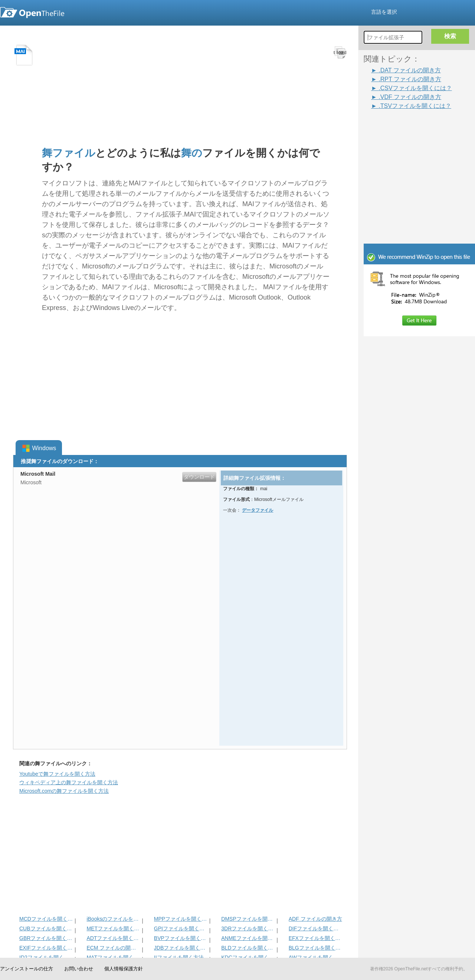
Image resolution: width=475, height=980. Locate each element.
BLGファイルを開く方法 (316, 948)
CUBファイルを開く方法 (46, 928)
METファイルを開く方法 (113, 928)
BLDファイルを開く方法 (248, 948)
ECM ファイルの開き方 (113, 948)
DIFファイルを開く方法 (316, 928)
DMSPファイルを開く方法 (248, 919)
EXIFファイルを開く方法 (46, 948)
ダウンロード (199, 477)
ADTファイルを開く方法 (113, 938)
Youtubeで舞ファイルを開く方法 (57, 774)
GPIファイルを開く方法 (181, 928)
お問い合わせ (79, 969)
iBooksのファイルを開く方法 (113, 919)
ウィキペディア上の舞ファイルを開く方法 (69, 782)
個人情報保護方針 (124, 969)
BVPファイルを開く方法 (181, 938)
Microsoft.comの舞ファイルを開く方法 (64, 791)
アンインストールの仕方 (27, 969)
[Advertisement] (408, 127)
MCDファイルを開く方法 (46, 919)
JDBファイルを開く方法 (181, 948)
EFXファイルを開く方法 (316, 938)
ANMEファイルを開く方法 (248, 938)
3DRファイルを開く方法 (248, 928)
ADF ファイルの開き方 (315, 919)
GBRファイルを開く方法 (46, 938)
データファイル (258, 510)
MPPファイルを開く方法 (181, 919)
